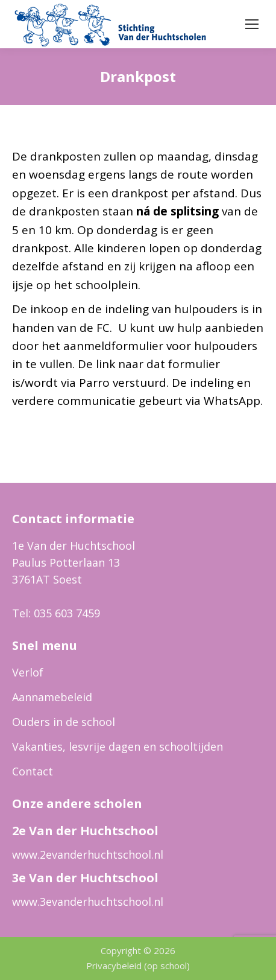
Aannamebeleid (52, 697)
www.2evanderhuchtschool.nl (88, 854)
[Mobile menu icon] (252, 24)
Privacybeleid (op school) (138, 966)
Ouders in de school (64, 722)
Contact (33, 771)
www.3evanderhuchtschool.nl (88, 902)
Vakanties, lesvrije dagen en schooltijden (118, 746)
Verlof (28, 672)
